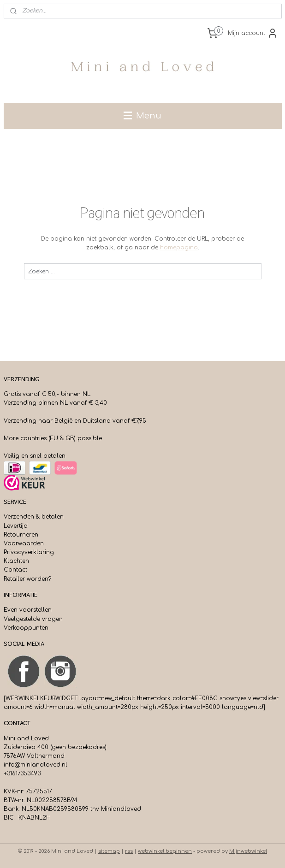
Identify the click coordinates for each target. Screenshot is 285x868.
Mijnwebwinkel (248, 851)
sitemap (109, 851)
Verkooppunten (26, 628)
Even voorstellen (28, 610)
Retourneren (21, 535)
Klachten (16, 561)
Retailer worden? (27, 579)
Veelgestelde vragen (33, 619)
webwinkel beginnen (165, 851)
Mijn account (253, 33)
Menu (142, 116)
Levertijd (16, 526)
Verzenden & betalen (34, 517)
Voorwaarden (24, 543)
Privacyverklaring (29, 552)
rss (129, 851)
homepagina (179, 248)
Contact (15, 570)
